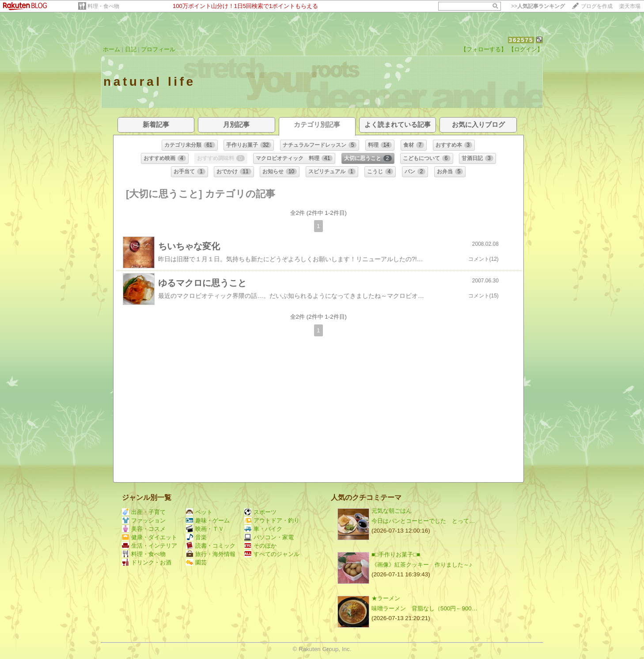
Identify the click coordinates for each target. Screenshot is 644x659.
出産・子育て (144, 512)
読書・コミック (211, 546)
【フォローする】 (484, 49)
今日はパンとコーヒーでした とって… (423, 521)
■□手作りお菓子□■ (396, 554)
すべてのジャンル (272, 554)
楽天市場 (630, 6)
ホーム (112, 49)
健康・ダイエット (150, 537)
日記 (131, 49)
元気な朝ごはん (392, 511)
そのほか (260, 546)
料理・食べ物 (103, 6)
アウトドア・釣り (272, 520)
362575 (521, 40)
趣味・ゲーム (208, 520)
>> (538, 6)
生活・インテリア (150, 546)
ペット (199, 512)
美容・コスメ (144, 529)
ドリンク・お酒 (147, 562)
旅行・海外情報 (211, 554)
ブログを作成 (597, 6)
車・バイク (263, 529)
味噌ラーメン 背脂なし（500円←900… (424, 608)
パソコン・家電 (269, 537)
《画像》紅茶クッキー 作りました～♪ (422, 565)
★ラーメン (386, 598)
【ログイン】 (526, 49)
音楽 (196, 537)
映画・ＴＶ (205, 529)
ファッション (144, 520)
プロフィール (158, 49)
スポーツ (260, 512)
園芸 (196, 562)
